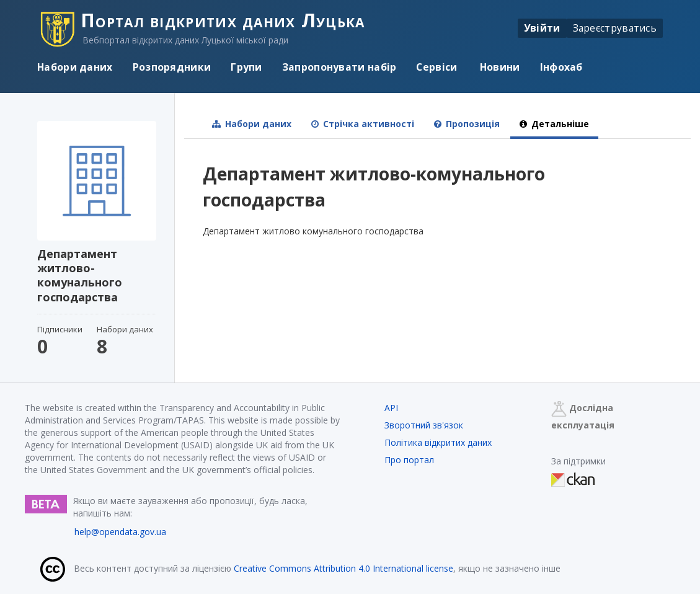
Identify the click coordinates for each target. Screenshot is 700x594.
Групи (246, 67)
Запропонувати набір (339, 67)
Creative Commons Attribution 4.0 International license (343, 568)
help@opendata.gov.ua (120, 532)
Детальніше (554, 124)
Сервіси (436, 67)
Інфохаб (561, 67)
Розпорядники (172, 67)
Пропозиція (467, 124)
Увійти (542, 28)
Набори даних (75, 67)
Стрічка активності (363, 124)
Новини (499, 67)
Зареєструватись (615, 28)
